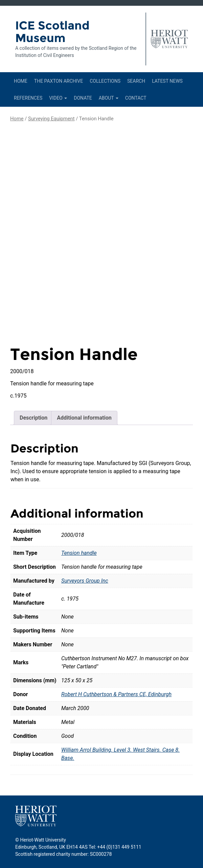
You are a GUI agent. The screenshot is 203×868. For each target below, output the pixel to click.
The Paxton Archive (59, 81)
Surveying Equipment (51, 119)
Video (58, 98)
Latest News (167, 81)
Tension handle (79, 553)
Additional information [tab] (84, 418)
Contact (136, 98)
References (28, 98)
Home (21, 81)
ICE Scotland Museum (52, 32)
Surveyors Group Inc (85, 581)
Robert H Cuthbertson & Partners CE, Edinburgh (116, 694)
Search (136, 81)
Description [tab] (33, 418)
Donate (83, 98)
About (109, 98)
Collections (105, 81)
